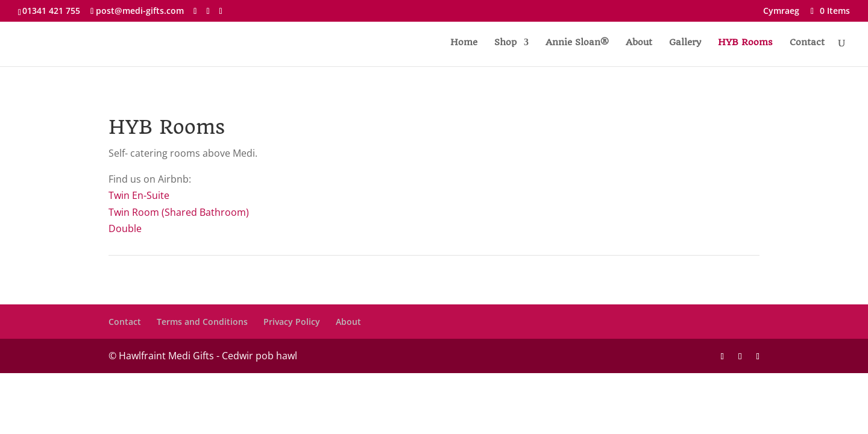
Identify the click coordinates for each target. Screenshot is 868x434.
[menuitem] (781, 14)
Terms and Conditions (202, 322)
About (639, 43)
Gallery (685, 43)
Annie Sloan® (577, 43)
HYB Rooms (745, 43)
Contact (807, 43)
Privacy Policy (292, 322)
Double (125, 228)
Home (464, 43)
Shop (505, 43)
